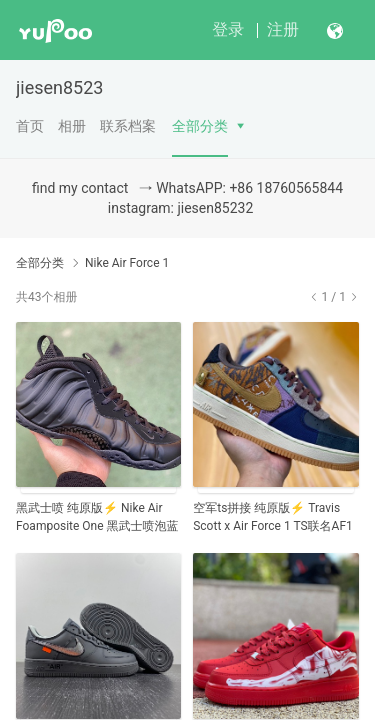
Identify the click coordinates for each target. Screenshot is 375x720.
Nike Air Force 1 (127, 263)
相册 (72, 126)
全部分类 (200, 126)
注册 (283, 29)
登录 (228, 29)
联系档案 (128, 126)
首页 (30, 126)
